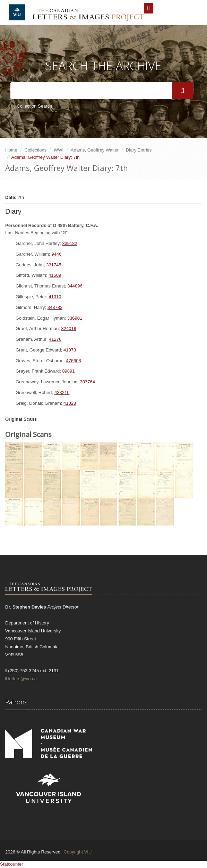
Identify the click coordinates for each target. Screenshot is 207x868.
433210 (62, 392)
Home (11, 150)
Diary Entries (139, 150)
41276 (55, 339)
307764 (87, 382)
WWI (59, 150)
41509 (55, 275)
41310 (55, 297)
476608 (73, 361)
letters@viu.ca (22, 679)
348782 (55, 307)
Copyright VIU (77, 852)
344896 (75, 286)
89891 (68, 371)
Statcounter (12, 864)
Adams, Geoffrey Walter (95, 150)
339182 (70, 243)
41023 (70, 403)
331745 (54, 265)
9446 (56, 254)
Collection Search (33, 106)
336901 (75, 318)
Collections (36, 150)
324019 (69, 328)
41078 (70, 350)
